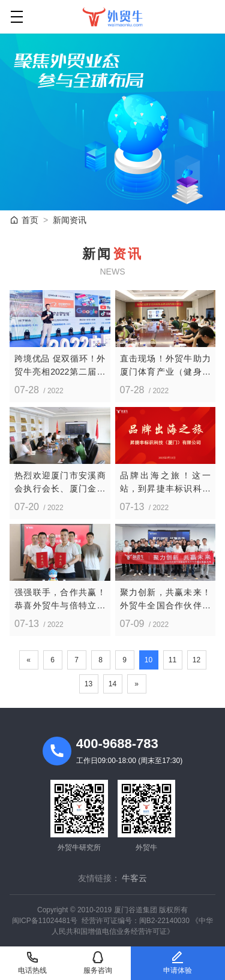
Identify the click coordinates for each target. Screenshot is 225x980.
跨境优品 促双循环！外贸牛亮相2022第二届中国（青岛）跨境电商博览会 (60, 366)
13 (88, 684)
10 (148, 660)
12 (196, 660)
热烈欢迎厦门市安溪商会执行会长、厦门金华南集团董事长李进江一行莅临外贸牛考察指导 (60, 483)
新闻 (70, 220)
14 (112, 684)
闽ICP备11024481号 (45, 921)
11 (172, 660)
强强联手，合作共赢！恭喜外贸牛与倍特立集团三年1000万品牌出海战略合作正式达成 (60, 600)
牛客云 (134, 878)
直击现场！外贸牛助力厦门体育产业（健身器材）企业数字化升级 (166, 366)
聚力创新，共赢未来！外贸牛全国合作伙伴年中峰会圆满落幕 (166, 600)
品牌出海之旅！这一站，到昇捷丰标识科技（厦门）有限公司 (166, 483)
